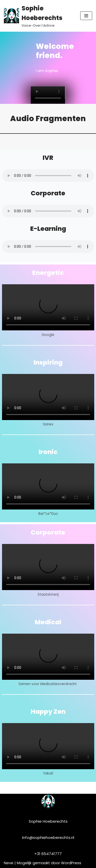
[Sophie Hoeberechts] (38, 16)
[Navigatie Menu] (86, 16)
